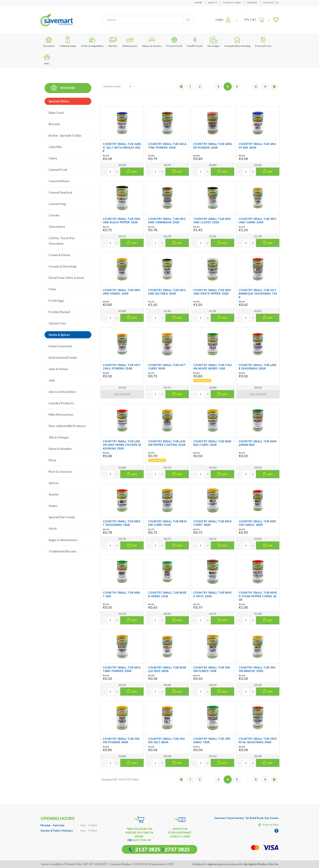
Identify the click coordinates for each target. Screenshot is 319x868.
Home (198, 3)
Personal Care (263, 42)
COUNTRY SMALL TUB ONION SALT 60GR (167, 740)
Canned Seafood (60, 192)
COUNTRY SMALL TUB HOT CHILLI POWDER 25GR (122, 367)
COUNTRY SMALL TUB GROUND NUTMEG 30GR (167, 292)
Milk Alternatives (61, 414)
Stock (53, 528)
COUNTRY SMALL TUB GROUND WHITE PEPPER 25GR (212, 292)
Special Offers (59, 101)
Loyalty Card (232, 3)
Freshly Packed (59, 312)
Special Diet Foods (62, 517)
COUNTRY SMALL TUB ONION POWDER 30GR (121, 740)
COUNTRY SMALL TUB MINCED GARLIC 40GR (257, 523)
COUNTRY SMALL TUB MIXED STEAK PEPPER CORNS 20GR (258, 596)
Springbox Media (255, 864)
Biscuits (54, 124)
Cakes (53, 158)
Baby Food (56, 113)
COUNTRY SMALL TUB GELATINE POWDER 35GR (167, 146)
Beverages (214, 42)
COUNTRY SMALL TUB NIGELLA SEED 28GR (167, 669)
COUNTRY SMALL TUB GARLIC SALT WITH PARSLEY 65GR (122, 147)
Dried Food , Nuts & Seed (66, 278)
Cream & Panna (59, 255)
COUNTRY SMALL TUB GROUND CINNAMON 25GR (167, 221)
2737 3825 (177, 849)
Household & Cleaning (237, 42)
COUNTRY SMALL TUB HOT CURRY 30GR (167, 367)
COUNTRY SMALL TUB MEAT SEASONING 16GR (122, 523)
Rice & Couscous (60, 471)
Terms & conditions (52, 864)
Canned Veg (57, 204)
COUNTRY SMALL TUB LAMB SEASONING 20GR (257, 367)
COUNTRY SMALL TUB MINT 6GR (121, 594)
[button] (223, 19)
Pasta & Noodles (60, 449)
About (213, 3)
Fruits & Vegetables (92, 42)
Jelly (52, 380)
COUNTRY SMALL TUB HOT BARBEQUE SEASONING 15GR (258, 294)
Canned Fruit (58, 170)
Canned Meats (59, 181)
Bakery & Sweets (152, 42)
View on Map (268, 825)
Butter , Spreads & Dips (65, 135)
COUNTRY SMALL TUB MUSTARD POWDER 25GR (122, 669)
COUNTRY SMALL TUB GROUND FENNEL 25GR (122, 292)
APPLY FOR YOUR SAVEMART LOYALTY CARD (180, 833)
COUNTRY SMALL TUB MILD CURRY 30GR (212, 523)
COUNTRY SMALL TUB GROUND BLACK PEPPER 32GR (122, 221)
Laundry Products (61, 403)
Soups (53, 506)
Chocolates (57, 227)
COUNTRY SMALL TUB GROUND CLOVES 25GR (212, 221)
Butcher (113, 42)
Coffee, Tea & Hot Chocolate (62, 241)
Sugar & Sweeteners (63, 540)
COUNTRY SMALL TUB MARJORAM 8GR (258, 443)
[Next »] (274, 87)
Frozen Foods (174, 42)
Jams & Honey (58, 369)
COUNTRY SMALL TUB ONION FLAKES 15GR (212, 669)
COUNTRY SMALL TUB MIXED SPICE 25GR (212, 594)
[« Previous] (181, 87)
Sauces (54, 483)
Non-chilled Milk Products (67, 426)
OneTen (273, 864)
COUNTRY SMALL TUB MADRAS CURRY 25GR (212, 443)
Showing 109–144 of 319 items (120, 779)
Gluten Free (57, 323)
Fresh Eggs (56, 300)
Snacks (54, 494)
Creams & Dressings (63, 266)
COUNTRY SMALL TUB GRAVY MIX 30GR (257, 146)
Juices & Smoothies (62, 392)
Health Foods (195, 42)
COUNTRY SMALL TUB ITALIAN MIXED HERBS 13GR (212, 367)
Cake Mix (55, 147)
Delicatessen (130, 42)
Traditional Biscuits (63, 551)
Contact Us (271, 3)
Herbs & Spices (59, 335)
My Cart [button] (250, 19)
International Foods (63, 357)
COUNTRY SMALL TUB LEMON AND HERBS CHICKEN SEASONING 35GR (122, 445)
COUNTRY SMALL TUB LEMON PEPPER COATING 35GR (167, 443)
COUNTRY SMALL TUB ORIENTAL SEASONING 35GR (258, 740)
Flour (52, 289)
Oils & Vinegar (59, 437)
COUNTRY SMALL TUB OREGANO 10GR (212, 740)
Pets (47, 59)
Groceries (49, 42)
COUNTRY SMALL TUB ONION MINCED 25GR (257, 669)
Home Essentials (60, 346)
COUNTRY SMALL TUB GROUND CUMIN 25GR (257, 221)
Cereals (54, 215)
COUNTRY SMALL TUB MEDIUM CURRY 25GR (167, 523)
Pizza (52, 460)
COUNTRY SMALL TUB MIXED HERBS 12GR (167, 594)
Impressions (216, 864)
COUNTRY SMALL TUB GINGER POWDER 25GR (213, 146)
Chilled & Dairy (68, 42)
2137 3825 (148, 849)
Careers (252, 3)
